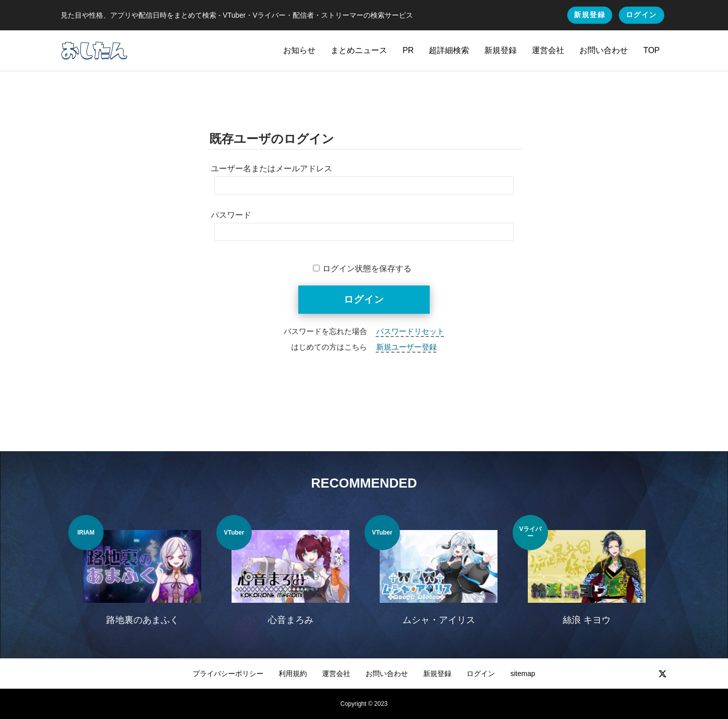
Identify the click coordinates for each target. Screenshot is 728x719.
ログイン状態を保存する (367, 269)
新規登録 (589, 15)
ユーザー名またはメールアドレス (271, 169)
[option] (142, 577)
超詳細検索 (449, 50)
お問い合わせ (604, 50)
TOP (651, 50)
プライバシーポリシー (228, 674)
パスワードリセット (410, 331)
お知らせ (299, 50)
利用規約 (293, 674)
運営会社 (548, 50)
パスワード (231, 215)
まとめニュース (359, 50)
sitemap (522, 674)
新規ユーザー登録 (406, 347)
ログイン (642, 15)
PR (408, 50)
